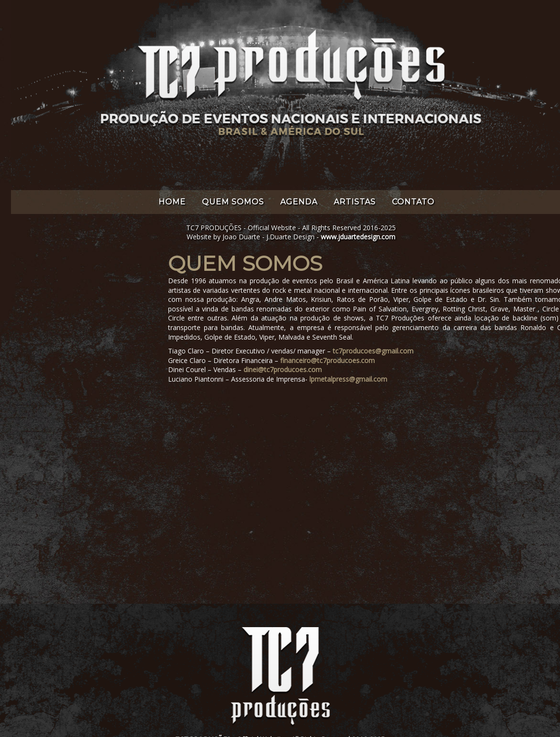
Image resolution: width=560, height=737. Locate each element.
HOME (172, 202)
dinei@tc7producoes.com (283, 369)
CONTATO (413, 202)
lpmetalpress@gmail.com (348, 379)
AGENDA (299, 202)
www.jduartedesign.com (358, 237)
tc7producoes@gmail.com (373, 351)
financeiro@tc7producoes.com (328, 360)
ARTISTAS (355, 202)
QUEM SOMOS (233, 202)
